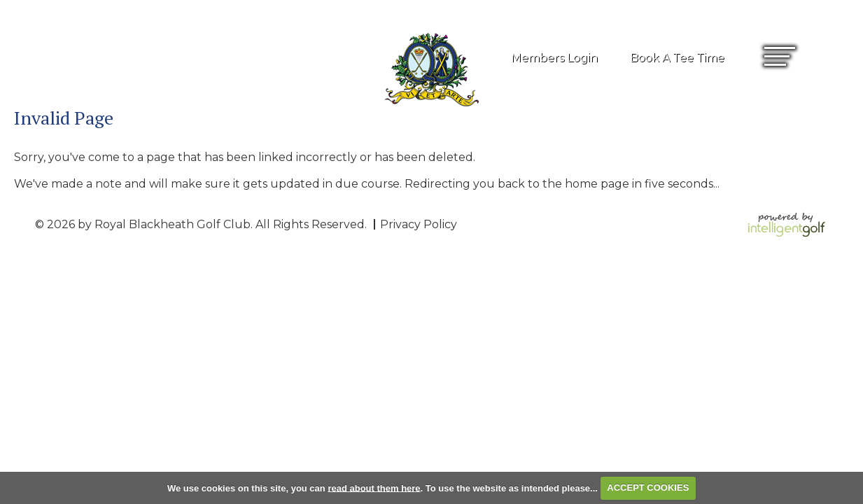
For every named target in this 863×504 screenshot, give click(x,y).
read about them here (374, 488)
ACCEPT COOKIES (648, 488)
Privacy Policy (419, 224)
